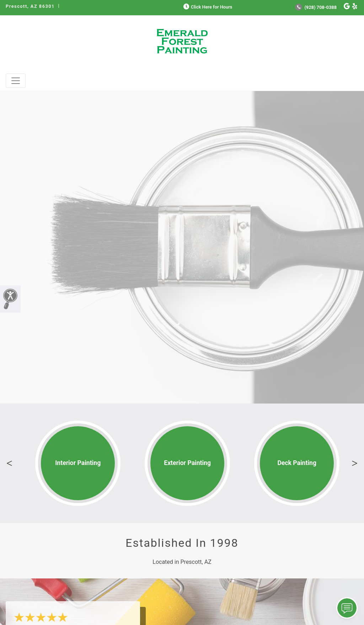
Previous (9, 463)
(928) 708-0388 (316, 7)
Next (355, 463)
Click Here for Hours (207, 7)
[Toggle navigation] (16, 81)
